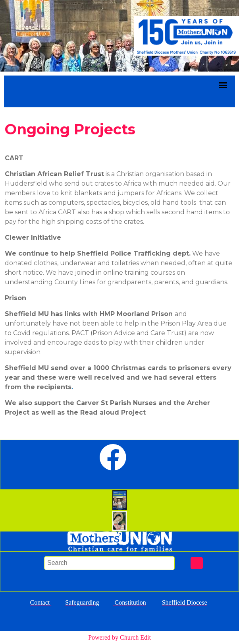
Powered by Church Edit (119, 637)
